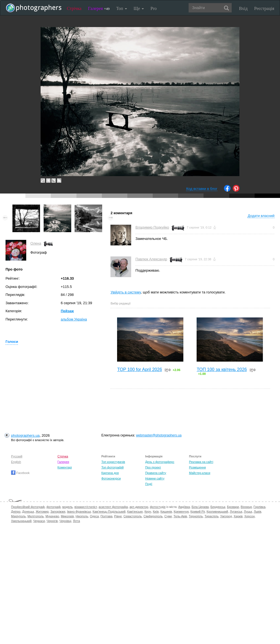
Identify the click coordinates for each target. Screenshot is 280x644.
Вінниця (246, 507)
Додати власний (261, 216)
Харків (238, 516)
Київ (156, 512)
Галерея (99, 8)
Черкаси (39, 521)
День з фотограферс (160, 462)
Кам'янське (135, 512)
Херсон (249, 516)
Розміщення (197, 467)
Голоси (12, 342)
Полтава (106, 516)
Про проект (153, 467)
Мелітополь (36, 516)
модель (68, 507)
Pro (154, 8)
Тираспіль (212, 516)
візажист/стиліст (85, 507)
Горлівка (259, 507)
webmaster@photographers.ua (159, 435)
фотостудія (158, 507)
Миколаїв (67, 516)
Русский (17, 456)
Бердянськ (218, 507)
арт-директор (139, 507)
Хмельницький (21, 521)
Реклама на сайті (201, 462)
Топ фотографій (113, 467)
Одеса (94, 516)
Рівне (118, 516)
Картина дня (110, 473)
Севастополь (133, 516)
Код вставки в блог (202, 189)
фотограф (53, 507)
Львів (257, 512)
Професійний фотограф (28, 507)
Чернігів (52, 521)
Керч (148, 512)
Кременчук (181, 512)
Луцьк (248, 512)
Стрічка (74, 8)
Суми (168, 516)
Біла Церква (200, 507)
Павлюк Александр (151, 259)
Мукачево (52, 516)
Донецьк (28, 512)
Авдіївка (184, 507)
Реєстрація (264, 8)
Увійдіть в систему (126, 292)
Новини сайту (155, 478)
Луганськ (236, 512)
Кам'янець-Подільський (109, 512)
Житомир (42, 512)
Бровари (233, 507)
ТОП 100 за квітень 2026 (222, 369)
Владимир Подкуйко (152, 227)
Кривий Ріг (198, 512)
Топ (122, 8)
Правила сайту (156, 473)
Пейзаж (67, 311)
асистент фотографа (113, 507)
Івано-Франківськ (79, 512)
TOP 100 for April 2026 (139, 369)
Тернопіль (196, 516)
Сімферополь (153, 516)
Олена (36, 243)
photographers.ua (25, 435)
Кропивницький (217, 512)
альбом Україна (74, 319)
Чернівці (65, 521)
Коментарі (65, 467)
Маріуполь (18, 516)
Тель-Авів (180, 516)
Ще (139, 8)
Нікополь (82, 516)
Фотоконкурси (111, 478)
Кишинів (166, 512)
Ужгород (226, 516)
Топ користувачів (113, 462)
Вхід (243, 8)
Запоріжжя (58, 512)
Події (149, 484)
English (16, 462)
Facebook (20, 473)
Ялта (76, 521)
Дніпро (16, 512)
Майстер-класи (200, 473)
